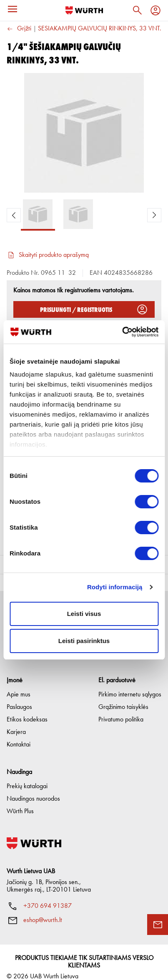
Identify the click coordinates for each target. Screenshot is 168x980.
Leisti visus (84, 614)
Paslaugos (19, 697)
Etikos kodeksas (27, 709)
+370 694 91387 (48, 896)
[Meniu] (13, 9)
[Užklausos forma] (158, 925)
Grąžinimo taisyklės (123, 697)
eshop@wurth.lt (43, 910)
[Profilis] (155, 10)
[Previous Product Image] (14, 215)
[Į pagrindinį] (84, 10)
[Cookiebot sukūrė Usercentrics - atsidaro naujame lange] (122, 332)
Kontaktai (19, 734)
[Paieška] (137, 10)
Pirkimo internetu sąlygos (130, 684)
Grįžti (19, 29)
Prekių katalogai (27, 776)
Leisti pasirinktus (84, 641)
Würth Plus (20, 801)
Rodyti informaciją (115, 587)
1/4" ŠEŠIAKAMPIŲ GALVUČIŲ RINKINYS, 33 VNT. (92, 29)
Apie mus (19, 684)
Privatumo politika (121, 709)
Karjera (16, 722)
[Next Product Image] (154, 215)
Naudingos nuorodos (33, 789)
